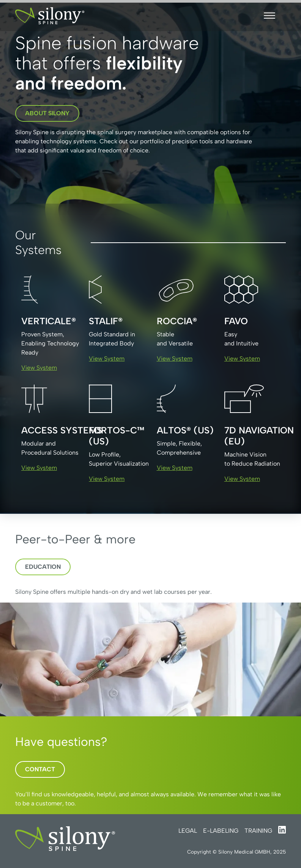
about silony (47, 113)
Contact (40, 769)
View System (39, 368)
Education (43, 567)
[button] (269, 16)
